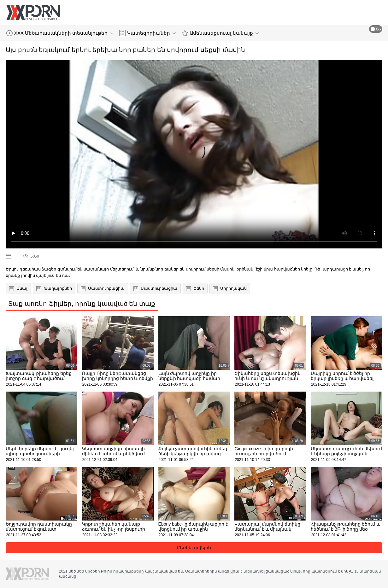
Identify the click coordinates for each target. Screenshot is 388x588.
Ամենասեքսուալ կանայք (220, 33)
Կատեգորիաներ (147, 33)
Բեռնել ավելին (194, 548)
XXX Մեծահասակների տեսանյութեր (60, 33)
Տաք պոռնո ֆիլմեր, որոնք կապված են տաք (82, 304)
